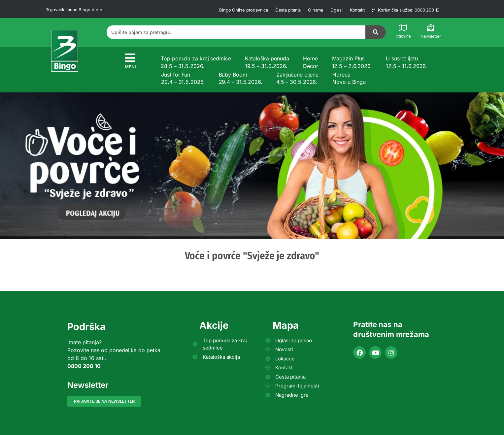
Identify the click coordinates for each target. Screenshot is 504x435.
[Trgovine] (403, 28)
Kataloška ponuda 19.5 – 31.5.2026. (267, 62)
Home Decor (311, 62)
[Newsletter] (431, 28)
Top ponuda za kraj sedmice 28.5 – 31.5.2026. (196, 62)
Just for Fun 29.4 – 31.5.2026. (183, 78)
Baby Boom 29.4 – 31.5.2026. (241, 78)
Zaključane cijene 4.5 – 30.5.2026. (297, 78)
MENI (130, 67)
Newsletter (431, 36)
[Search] (376, 32)
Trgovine (403, 36)
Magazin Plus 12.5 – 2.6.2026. (352, 62)
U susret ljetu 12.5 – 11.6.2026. (406, 62)
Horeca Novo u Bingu (349, 78)
